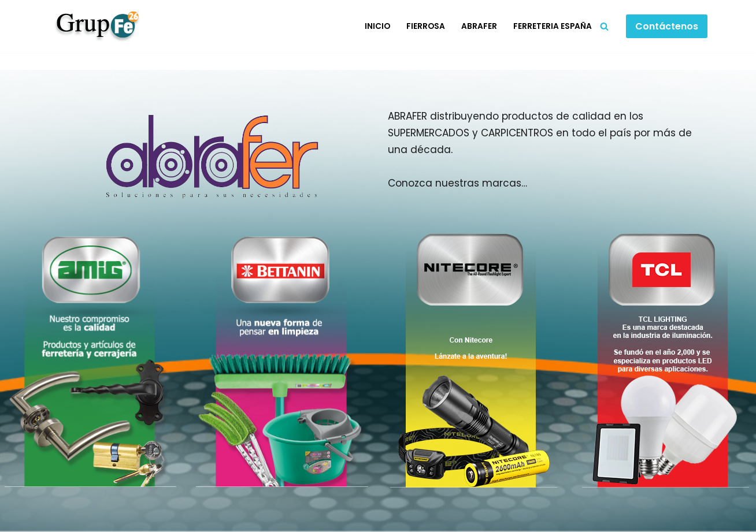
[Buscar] (604, 26)
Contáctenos (667, 26)
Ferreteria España (553, 26)
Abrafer (479, 26)
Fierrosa (426, 26)
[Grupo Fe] (94, 26)
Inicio (377, 26)
